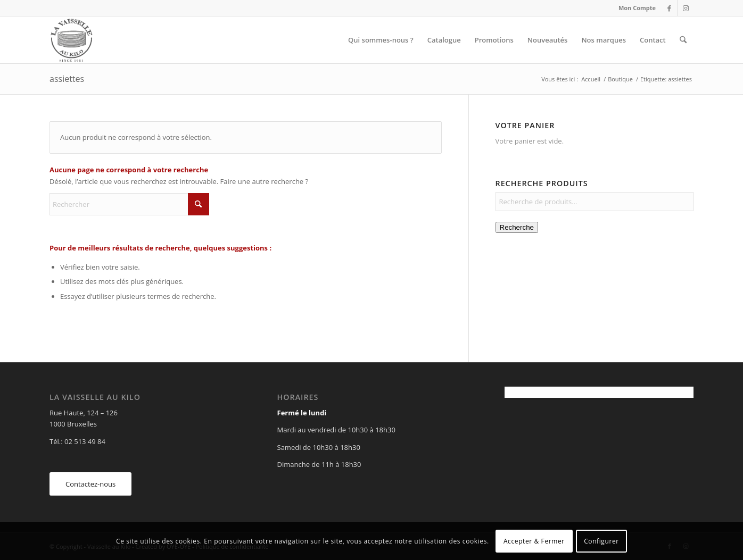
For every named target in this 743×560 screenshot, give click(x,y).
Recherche (517, 227)
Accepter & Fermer (534, 541)
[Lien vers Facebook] (669, 8)
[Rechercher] (683, 40)
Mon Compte (637, 8)
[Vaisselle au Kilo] (71, 40)
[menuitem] (634, 8)
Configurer (601, 541)
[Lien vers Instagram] (686, 8)
